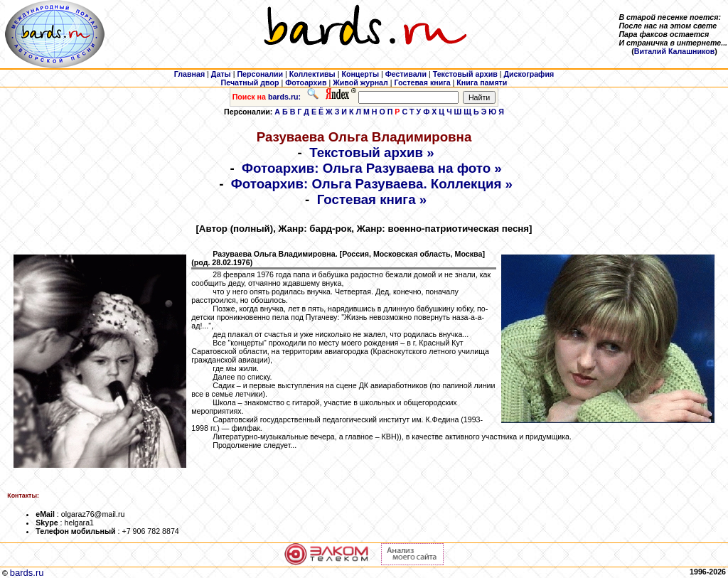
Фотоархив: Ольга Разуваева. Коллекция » (372, 184)
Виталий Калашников (675, 51)
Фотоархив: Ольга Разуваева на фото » (372, 168)
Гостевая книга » (372, 199)
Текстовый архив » (372, 152)
